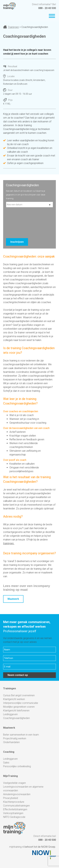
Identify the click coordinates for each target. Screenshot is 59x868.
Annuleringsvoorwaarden (17, 794)
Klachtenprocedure (14, 802)
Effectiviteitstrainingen (15, 809)
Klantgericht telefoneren (16, 711)
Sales (6, 763)
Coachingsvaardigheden (16, 718)
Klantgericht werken (14, 699)
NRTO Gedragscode (14, 817)
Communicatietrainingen (16, 806)
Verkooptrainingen (13, 813)
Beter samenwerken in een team (21, 735)
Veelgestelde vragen (14, 783)
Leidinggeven (10, 714)
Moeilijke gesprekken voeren (19, 707)
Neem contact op (18, 675)
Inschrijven (17, 242)
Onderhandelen (11, 742)
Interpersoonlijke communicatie (21, 703)
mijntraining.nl (17, 847)
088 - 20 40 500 (47, 8)
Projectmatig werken (15, 738)
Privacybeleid (11, 798)
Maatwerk (13, 599)
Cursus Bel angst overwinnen (19, 695)
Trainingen (13, 27)
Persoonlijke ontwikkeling (17, 766)
